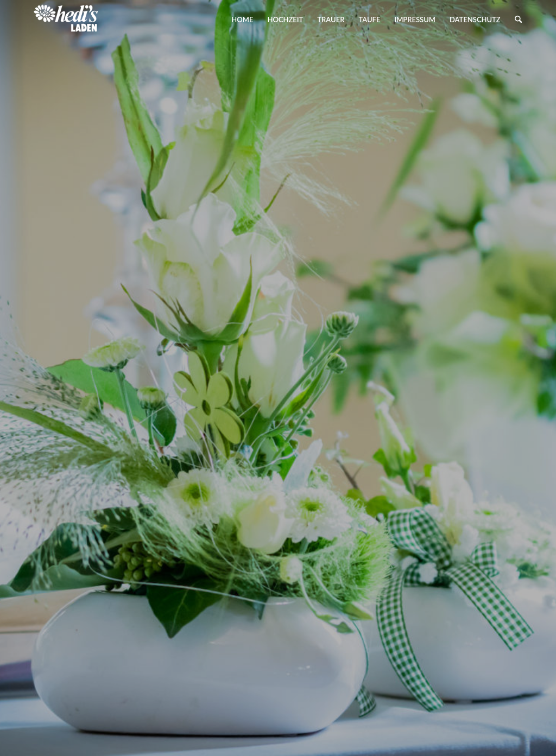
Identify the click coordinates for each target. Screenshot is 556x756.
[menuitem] (242, 20)
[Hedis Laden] (66, 20)
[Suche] (518, 20)
